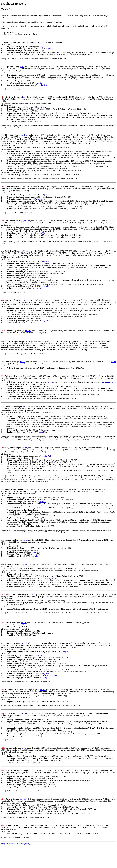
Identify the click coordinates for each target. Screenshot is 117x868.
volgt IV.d (47, 456)
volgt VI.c (41, 288)
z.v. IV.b (23, 251)
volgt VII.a (46, 320)
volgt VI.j (43, 678)
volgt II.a (43, 46)
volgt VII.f (54, 787)
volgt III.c (43, 432)
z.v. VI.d (32, 595)
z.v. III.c (27, 489)
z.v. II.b (24, 448)
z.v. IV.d (24, 540)
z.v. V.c (43, 690)
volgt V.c (42, 518)
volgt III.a (38, 83)
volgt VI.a (45, 261)
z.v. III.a (24, 135)
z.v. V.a (27, 300)
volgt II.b (49, 49)
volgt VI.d (36, 552)
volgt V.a (41, 233)
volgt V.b (42, 502)
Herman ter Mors (109, 382)
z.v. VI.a (28, 331)
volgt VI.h (46, 673)
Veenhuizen (52, 382)
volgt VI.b (45, 286)
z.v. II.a (22, 97)
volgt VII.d (53, 578)
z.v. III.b (27, 221)
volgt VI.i (53, 676)
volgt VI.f (66, 651)
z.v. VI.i (23, 799)
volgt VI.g (42, 656)
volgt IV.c (41, 199)
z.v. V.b (24, 564)
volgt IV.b (45, 195)
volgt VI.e (34, 556)
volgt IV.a (42, 107)
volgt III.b (43, 85)
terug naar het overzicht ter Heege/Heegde (16, 843)
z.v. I (22, 67)
